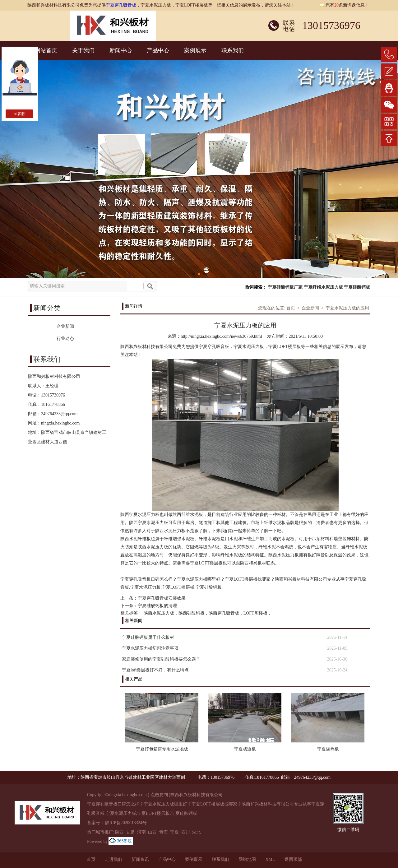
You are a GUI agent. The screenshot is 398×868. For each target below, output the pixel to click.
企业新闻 (310, 308)
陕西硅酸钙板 (192, 613)
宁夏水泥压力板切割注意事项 (150, 648)
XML (270, 859)
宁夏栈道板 (245, 749)
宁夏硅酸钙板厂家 (285, 287)
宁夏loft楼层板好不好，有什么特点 (155, 670)
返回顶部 (293, 859)
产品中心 (158, 50)
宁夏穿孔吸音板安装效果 (162, 598)
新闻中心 (121, 50)
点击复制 (159, 795)
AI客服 (19, 114)
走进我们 (113, 859)
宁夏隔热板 (328, 749)
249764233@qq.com (59, 414)
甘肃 (130, 832)
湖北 (197, 832)
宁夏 (174, 832)
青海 (164, 832)
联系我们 (233, 50)
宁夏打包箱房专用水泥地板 (162, 749)
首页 (291, 308)
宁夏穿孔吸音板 (121, 5)
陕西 (119, 832)
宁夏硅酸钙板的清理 (157, 606)
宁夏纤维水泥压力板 (323, 287)
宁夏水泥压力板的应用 (347, 308)
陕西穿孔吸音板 (224, 613)
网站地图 (247, 859)
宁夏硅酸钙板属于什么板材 (148, 637)
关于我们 (83, 50)
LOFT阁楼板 (255, 613)
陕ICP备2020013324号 (126, 823)
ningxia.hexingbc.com (60, 423)
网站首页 (46, 50)
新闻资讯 (140, 859)
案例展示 (195, 50)
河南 (141, 832)
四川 (186, 832)
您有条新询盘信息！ (344, 5)
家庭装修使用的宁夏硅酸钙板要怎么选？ (161, 659)
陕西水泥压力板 (159, 613)
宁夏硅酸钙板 (357, 287)
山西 (152, 832)
